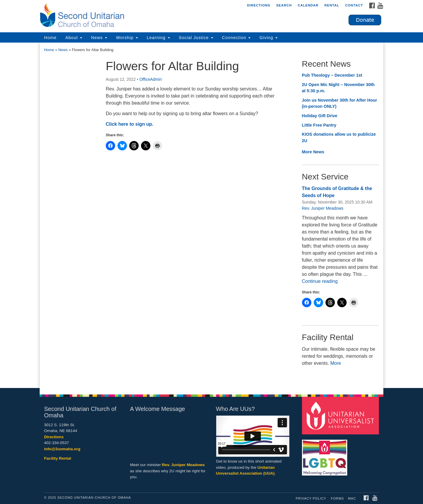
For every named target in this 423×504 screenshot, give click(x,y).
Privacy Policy (311, 498)
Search (284, 5)
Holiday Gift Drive (320, 116)
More (335, 363)
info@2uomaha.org (62, 449)
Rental (332, 5)
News (99, 38)
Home (50, 38)
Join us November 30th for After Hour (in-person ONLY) (340, 103)
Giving (268, 38)
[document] (211, 215)
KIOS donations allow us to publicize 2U (339, 137)
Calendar (308, 5)
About (74, 38)
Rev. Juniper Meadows (323, 208)
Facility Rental (58, 458)
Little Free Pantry (319, 125)
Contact (354, 5)
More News (313, 152)
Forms (338, 498)
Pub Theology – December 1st (332, 75)
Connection (236, 38)
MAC (352, 498)
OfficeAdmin (151, 79)
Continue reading (320, 281)
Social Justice (196, 38)
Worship (127, 38)
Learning (158, 38)
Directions (259, 5)
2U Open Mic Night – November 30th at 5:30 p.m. (338, 88)
